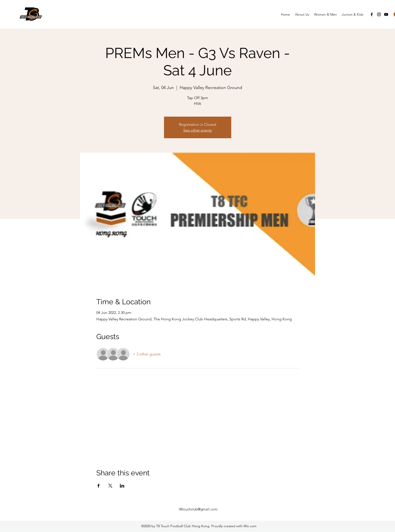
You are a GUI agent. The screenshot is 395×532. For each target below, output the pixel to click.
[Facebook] (372, 14)
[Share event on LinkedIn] (122, 486)
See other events (197, 130)
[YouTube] (386, 14)
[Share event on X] (110, 486)
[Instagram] (379, 14)
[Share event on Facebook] (99, 486)
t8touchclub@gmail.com (198, 509)
